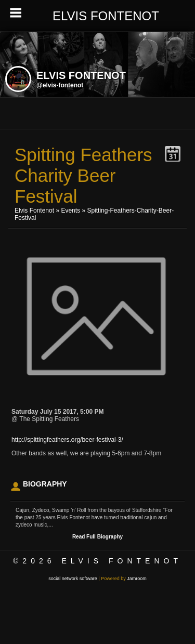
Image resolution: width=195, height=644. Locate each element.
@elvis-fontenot (60, 85)
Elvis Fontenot (34, 211)
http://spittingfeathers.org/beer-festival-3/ (67, 440)
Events (70, 211)
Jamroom (137, 579)
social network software (73, 579)
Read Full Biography (97, 537)
